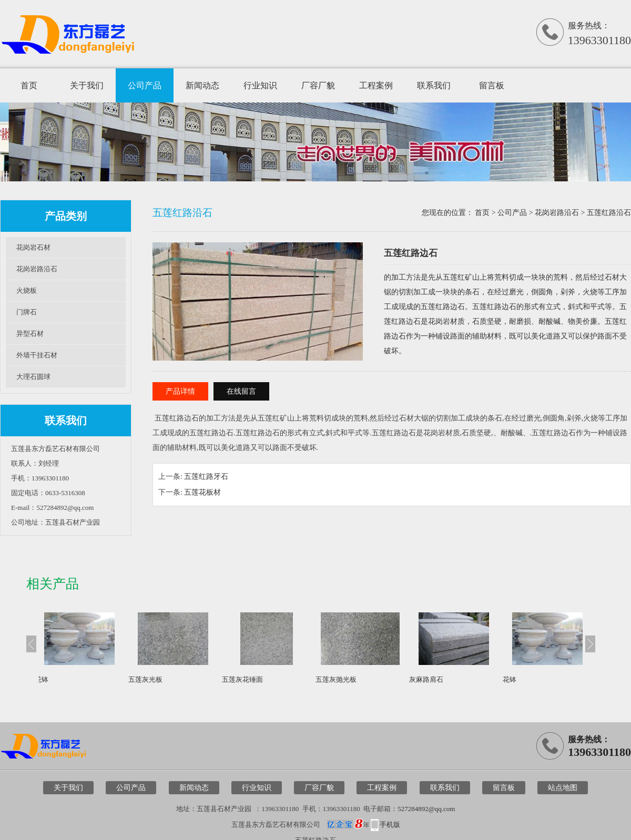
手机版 (390, 824)
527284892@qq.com (426, 809)
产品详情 (180, 391)
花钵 (57, 679)
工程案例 (376, 85)
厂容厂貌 (318, 85)
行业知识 (260, 85)
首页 (29, 85)
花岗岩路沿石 (37, 269)
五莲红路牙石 (206, 477)
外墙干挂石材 (37, 355)
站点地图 (563, 788)
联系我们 (434, 85)
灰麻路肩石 (442, 679)
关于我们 (87, 85)
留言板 (492, 85)
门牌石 (27, 312)
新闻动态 (202, 85)
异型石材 (30, 334)
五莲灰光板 (161, 679)
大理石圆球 (33, 377)
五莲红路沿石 (609, 213)
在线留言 (241, 391)
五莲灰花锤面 (258, 679)
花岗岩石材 (33, 247)
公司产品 (145, 85)
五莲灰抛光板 (352, 679)
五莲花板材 (202, 492)
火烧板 (27, 290)
